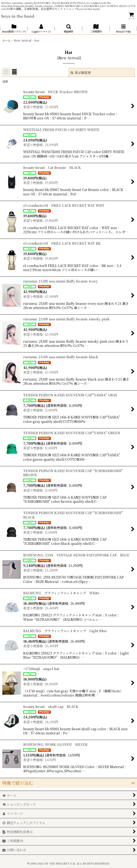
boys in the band (18, 16)
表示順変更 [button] (81, 72)
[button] (68, 28)
